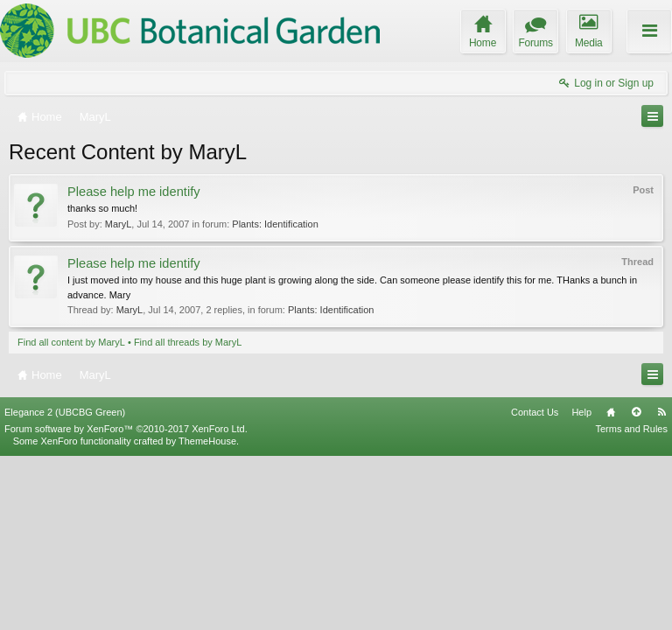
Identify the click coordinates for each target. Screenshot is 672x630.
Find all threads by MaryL (188, 342)
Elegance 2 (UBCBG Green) (65, 586)
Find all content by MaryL (71, 342)
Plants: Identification (275, 224)
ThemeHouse (207, 615)
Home (611, 586)
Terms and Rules (631, 603)
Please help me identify (134, 192)
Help (581, 586)
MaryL (119, 224)
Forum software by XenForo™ (126, 603)
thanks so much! (102, 208)
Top (636, 586)
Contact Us (535, 586)
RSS (661, 586)
